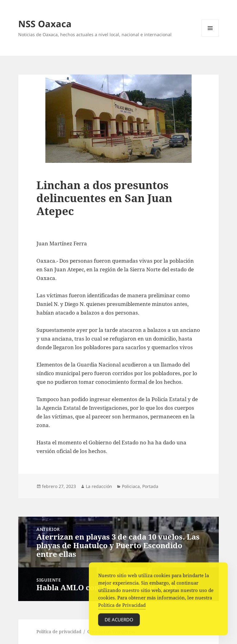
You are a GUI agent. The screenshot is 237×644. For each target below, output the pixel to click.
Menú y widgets (210, 37)
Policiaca (131, 486)
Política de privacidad (59, 631)
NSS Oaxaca (45, 24)
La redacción (99, 486)
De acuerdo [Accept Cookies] (119, 621)
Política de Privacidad (122, 606)
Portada (150, 486)
